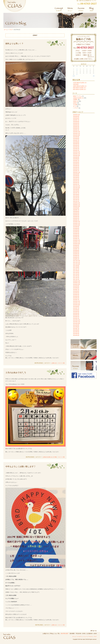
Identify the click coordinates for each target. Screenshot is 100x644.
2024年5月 (76, 144)
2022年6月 (76, 177)
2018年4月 (76, 254)
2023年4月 (76, 166)
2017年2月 (76, 278)
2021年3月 (76, 198)
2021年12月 (77, 186)
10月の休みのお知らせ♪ (80, 86)
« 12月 (73, 76)
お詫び (75, 103)
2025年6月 (76, 122)
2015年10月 (77, 305)
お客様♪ (75, 99)
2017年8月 (76, 267)
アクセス (90, 637)
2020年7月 (76, 210)
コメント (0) (61, 363)
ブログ (11, 30)
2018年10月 (77, 244)
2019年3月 (76, 235)
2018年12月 (77, 240)
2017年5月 (76, 272)
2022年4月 (76, 179)
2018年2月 (76, 257)
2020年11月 (77, 205)
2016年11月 (77, 283)
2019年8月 (76, 228)
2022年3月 (76, 181)
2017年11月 (77, 262)
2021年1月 (76, 201)
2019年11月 (77, 223)
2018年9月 (76, 245)
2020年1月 (76, 220)
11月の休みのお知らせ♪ (80, 83)
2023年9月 (76, 157)
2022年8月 (76, 176)
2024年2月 (76, 149)
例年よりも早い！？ (14, 44)
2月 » (94, 76)
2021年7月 (76, 193)
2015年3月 (76, 315)
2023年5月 (76, 164)
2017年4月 (76, 274)
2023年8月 (76, 159)
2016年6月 (76, 291)
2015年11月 (77, 303)
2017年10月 (77, 264)
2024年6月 (76, 142)
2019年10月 (77, 225)
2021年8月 (76, 191)
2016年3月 (76, 296)
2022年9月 (76, 174)
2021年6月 (76, 194)
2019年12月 (77, 222)
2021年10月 (77, 188)
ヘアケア (76, 108)
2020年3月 (76, 217)
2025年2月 (76, 128)
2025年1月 (76, 130)
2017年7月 (76, 269)
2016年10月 (77, 284)
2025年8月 (76, 118)
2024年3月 (76, 147)
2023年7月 (76, 161)
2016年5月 (76, 293)
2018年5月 (76, 252)
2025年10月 (77, 115)
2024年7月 (76, 140)
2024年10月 (77, 135)
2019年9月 (76, 227)
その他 (55, 457)
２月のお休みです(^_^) (16, 373)
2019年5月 (76, 232)
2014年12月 (77, 320)
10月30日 (76, 84)
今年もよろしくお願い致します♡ (20, 466)
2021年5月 (76, 196)
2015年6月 (76, 310)
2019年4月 (76, 234)
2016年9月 (76, 286)
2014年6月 (76, 330)
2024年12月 (77, 132)
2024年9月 (76, 137)
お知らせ (54, 363)
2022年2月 (76, 183)
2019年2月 (76, 237)
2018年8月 (76, 247)
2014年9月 (76, 325)
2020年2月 (76, 218)
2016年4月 (76, 295)
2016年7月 (76, 289)
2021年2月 (76, 200)
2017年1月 (76, 279)
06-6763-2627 (65, 634)
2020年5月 (76, 213)
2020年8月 (76, 208)
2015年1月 (76, 318)
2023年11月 (77, 154)
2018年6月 (76, 251)
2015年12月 (77, 301)
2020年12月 (77, 203)
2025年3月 (76, 127)
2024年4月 (76, 145)
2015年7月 (76, 308)
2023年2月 (76, 169)
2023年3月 (76, 167)
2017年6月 (76, 271)
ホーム (6, 30)
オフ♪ (75, 106)
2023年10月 (77, 156)
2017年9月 (76, 266)
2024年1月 (76, 150)
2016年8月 (76, 288)
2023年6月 (76, 162)
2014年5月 (76, 332)
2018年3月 (76, 256)
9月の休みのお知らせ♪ (80, 88)
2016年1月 (76, 300)
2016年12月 (77, 281)
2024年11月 (77, 133)
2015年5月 (76, 312)
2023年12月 (77, 152)
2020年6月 (76, 211)
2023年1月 (76, 171)
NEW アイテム (77, 96)
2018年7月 (76, 249)
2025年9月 (76, 116)
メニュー (85, 637)
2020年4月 (76, 215)
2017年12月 (77, 261)
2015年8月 (76, 306)
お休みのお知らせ (48, 457)
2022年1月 (76, 184)
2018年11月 (77, 242)
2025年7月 (76, 120)
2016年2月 (76, 298)
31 (77, 74)
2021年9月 (76, 189)
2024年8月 (76, 139)
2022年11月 (77, 172)
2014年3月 (76, 335)
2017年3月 (76, 276)
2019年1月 (76, 239)
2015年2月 (76, 317)
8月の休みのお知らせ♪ (80, 89)
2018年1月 (76, 259)
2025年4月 (76, 125)
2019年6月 (76, 230)
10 (77, 70)
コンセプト (79, 637)
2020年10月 (77, 206)
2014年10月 (77, 323)
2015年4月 (76, 313)
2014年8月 (76, 327)
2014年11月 (77, 322)
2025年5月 (76, 123)
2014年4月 (76, 334)
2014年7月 (76, 329)
